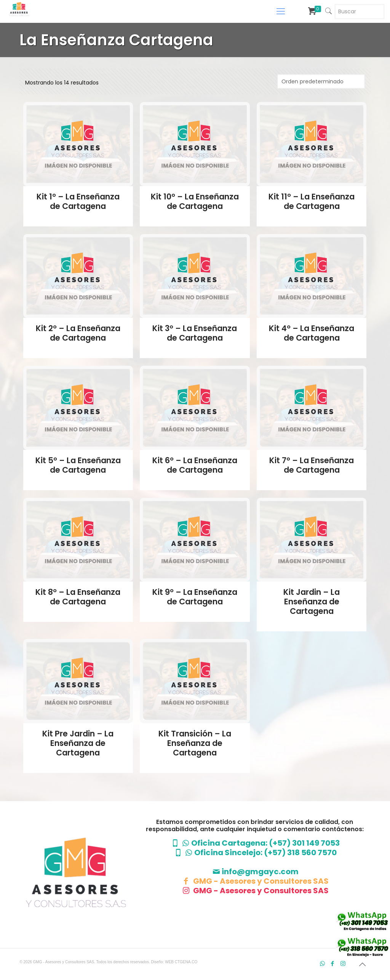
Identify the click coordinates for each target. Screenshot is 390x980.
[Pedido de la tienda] (321, 81)
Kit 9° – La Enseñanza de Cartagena (195, 597)
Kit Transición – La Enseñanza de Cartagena (195, 743)
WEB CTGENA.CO (181, 962)
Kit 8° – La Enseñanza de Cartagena (78, 597)
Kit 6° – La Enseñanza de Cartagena (195, 465)
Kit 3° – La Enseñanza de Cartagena (195, 333)
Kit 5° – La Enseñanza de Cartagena (78, 465)
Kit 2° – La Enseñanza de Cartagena (78, 333)
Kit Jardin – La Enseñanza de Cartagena (312, 602)
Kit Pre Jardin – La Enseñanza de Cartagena (78, 743)
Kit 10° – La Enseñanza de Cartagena (195, 201)
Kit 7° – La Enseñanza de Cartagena (312, 465)
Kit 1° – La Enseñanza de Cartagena (78, 201)
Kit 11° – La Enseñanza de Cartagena (312, 201)
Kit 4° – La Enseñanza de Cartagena (312, 333)
